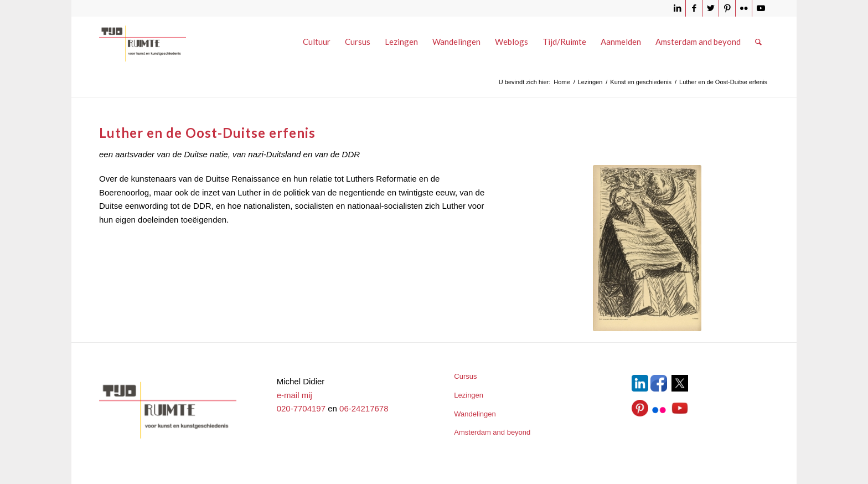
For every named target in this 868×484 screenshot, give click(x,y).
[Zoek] (758, 42)
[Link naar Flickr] (744, 8)
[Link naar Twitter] (711, 8)
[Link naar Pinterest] (727, 8)
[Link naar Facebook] (694, 8)
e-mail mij (294, 395)
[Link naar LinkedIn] (677, 8)
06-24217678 (364, 408)
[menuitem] (317, 42)
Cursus (465, 376)
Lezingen (469, 395)
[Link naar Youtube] (761, 8)
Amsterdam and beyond (492, 432)
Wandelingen (475, 414)
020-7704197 (301, 408)
